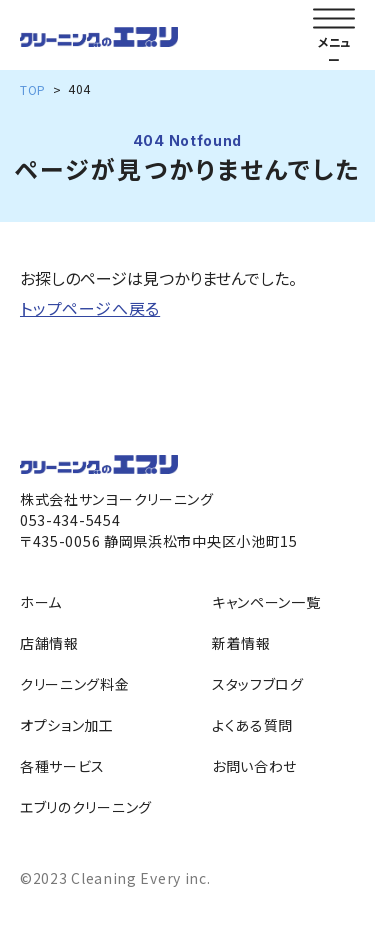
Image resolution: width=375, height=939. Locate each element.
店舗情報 (49, 643)
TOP (33, 89)
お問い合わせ (254, 766)
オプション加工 (67, 725)
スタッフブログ (258, 684)
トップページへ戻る (90, 308)
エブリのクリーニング (86, 807)
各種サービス (62, 766)
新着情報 (241, 643)
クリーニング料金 (75, 684)
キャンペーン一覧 (266, 602)
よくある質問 (252, 725)
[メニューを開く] (334, 19)
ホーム (41, 602)
